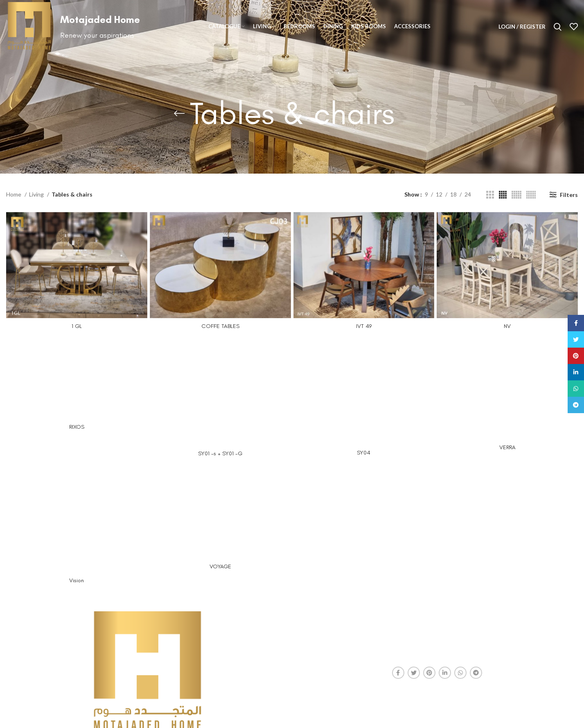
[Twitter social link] (414, 673)
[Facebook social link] (398, 673)
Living (37, 194)
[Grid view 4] (503, 195)
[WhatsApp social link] (460, 673)
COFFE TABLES (220, 326)
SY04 (364, 453)
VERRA (507, 447)
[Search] (558, 27)
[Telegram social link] (476, 673)
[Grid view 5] (516, 195)
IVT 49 (364, 326)
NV (507, 326)
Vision (77, 580)
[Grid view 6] (531, 195)
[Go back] (179, 113)
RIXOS (77, 427)
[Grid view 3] (490, 195)
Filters (569, 195)
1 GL (77, 326)
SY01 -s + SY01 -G (220, 453)
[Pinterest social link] (429, 673)
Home (14, 194)
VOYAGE (220, 566)
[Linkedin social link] (445, 673)
